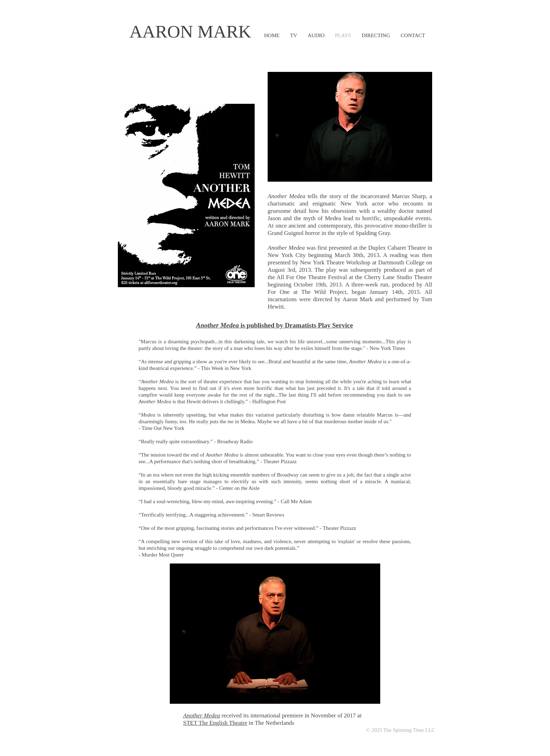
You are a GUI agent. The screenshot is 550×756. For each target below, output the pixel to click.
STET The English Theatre (215, 723)
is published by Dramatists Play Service (274, 325)
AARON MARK (190, 32)
